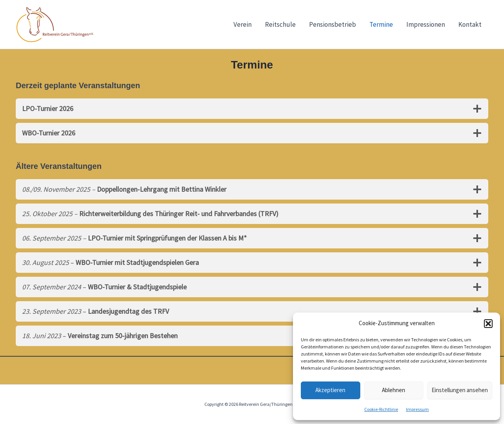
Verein (243, 24)
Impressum (417, 409)
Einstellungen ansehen (460, 390)
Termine (381, 24)
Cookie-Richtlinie (381, 409)
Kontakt (470, 24)
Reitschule (280, 24)
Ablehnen (394, 390)
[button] (488, 324)
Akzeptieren (330, 390)
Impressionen (426, 24)
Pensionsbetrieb (333, 24)
